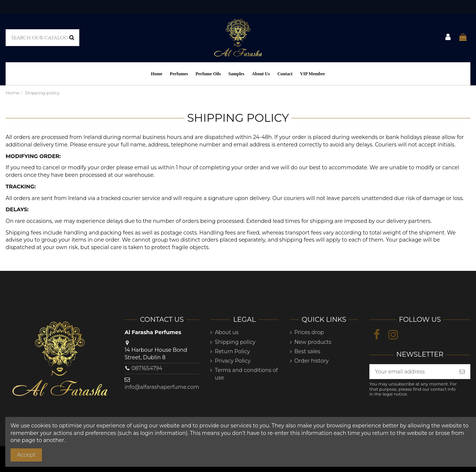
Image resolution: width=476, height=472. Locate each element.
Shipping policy (235, 342)
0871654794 (147, 368)
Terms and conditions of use (246, 374)
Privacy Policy (233, 361)
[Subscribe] (462, 372)
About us (227, 332)
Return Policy (232, 351)
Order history (312, 361)
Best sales (307, 351)
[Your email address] (412, 372)
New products (313, 342)
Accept (26, 455)
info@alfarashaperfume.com (162, 387)
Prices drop (309, 332)
